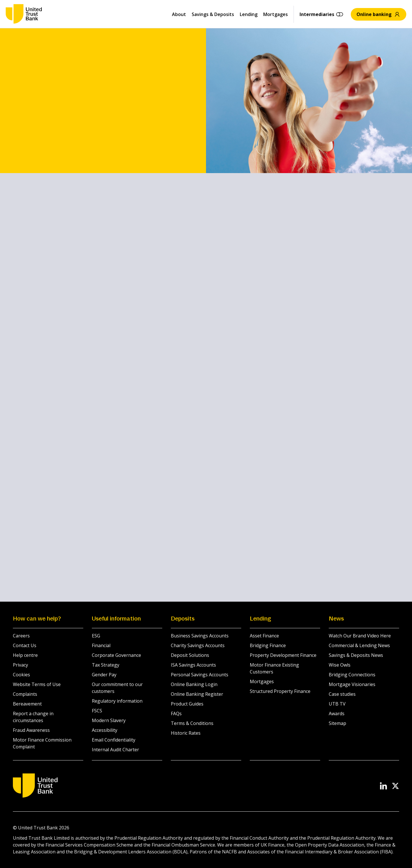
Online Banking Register (197, 694)
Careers (21, 636)
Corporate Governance (116, 655)
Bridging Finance (268, 645)
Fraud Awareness (31, 730)
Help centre (25, 655)
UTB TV (337, 704)
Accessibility (105, 730)
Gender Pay (104, 675)
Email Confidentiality (114, 740)
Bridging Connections (352, 675)
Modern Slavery (109, 720)
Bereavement (27, 704)
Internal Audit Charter (115, 750)
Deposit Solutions (190, 655)
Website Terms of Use (37, 684)
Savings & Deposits (213, 14)
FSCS (97, 711)
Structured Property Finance (280, 691)
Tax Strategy (106, 665)
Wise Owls (340, 665)
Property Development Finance (283, 655)
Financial (101, 645)
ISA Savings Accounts (193, 665)
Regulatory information (117, 701)
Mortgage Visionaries (352, 684)
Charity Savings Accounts (198, 645)
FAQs (176, 714)
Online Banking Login (194, 684)
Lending (249, 14)
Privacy (20, 665)
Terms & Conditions (192, 723)
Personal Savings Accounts (200, 675)
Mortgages (276, 14)
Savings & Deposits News (356, 655)
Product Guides (187, 704)
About (179, 14)
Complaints (25, 694)
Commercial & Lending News (359, 645)
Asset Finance (264, 636)
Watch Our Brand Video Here (360, 636)
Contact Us (25, 645)
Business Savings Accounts (200, 636)
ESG (96, 636)
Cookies (21, 675)
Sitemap (337, 723)
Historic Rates (186, 733)
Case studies (342, 694)
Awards (337, 714)
